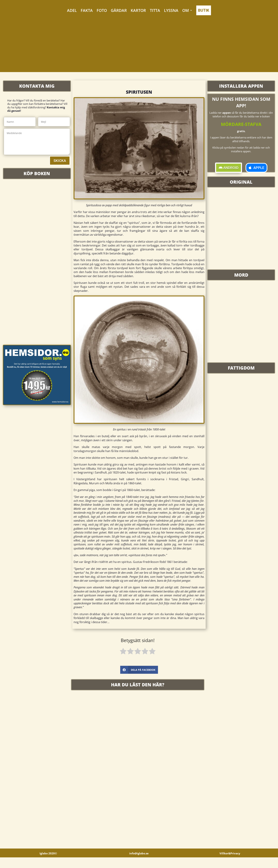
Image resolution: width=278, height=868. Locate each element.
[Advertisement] (139, 47)
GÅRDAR (119, 10)
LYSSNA (171, 10)
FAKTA (87, 10)
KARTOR (138, 10)
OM (186, 10)
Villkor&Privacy (230, 864)
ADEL (72, 10)
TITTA (155, 10)
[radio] (123, 652)
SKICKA (60, 161)
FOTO (102, 10)
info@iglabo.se (139, 864)
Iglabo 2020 (48, 864)
